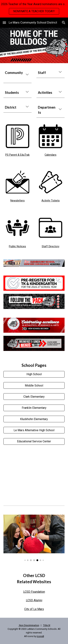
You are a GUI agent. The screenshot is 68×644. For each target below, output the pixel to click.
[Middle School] (34, 386)
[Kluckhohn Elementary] (34, 419)
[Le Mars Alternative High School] (34, 430)
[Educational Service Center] (34, 441)
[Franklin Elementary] (34, 408)
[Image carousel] (34, 538)
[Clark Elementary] (34, 397)
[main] (17, 75)
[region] (34, 9)
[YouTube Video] (34, 474)
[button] (4, 23)
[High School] (34, 374)
